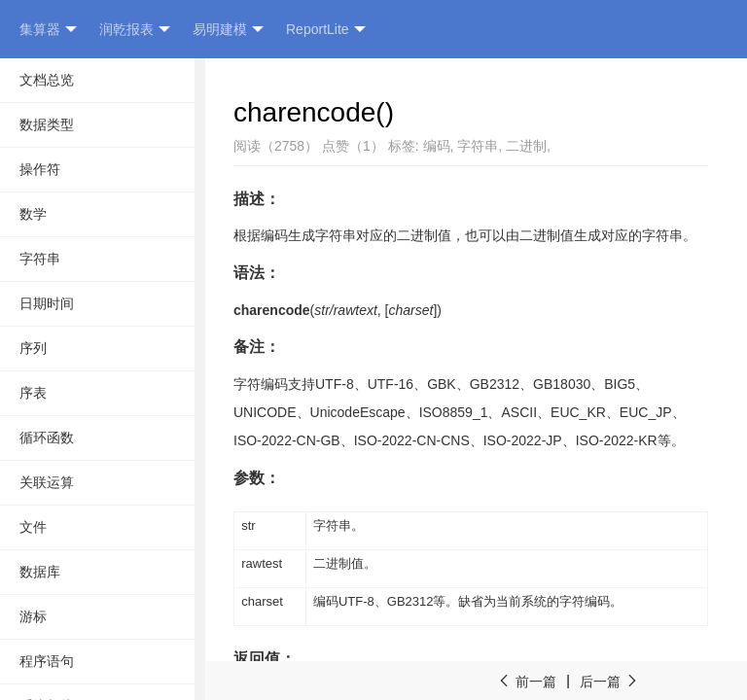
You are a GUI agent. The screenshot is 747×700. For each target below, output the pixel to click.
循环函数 (47, 437)
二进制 (526, 146)
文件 (33, 527)
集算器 (48, 30)
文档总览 (47, 80)
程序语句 (47, 661)
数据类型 (47, 124)
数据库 (40, 572)
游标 (33, 616)
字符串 (40, 259)
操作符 (40, 169)
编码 (437, 146)
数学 (33, 214)
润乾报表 (135, 30)
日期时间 (47, 303)
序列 (33, 348)
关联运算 (47, 482)
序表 (33, 393)
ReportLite (326, 30)
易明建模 (228, 30)
